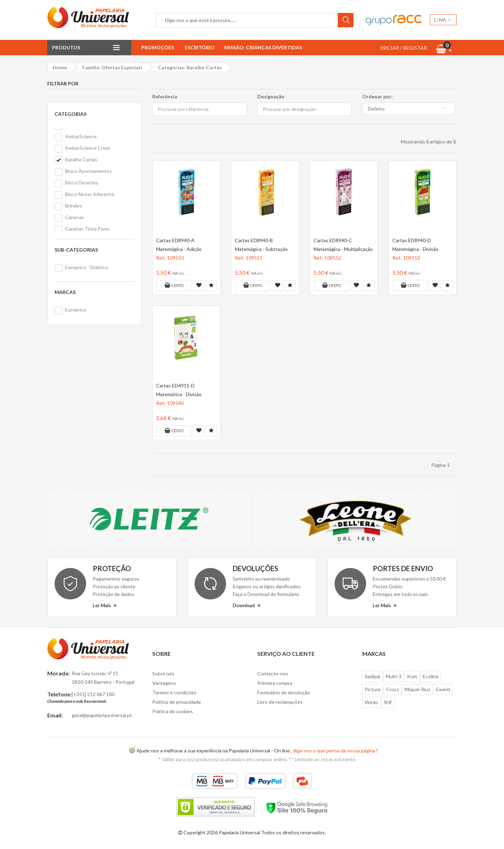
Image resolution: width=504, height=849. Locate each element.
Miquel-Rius (418, 689)
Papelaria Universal (239, 832)
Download (247, 605)
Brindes (73, 206)
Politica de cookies (173, 711)
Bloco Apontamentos (88, 171)
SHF (388, 702)
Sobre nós (163, 673)
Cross (393, 689)
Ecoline (431, 676)
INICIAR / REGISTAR (404, 48)
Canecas (75, 217)
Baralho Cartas (81, 159)
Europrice (76, 310)
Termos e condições (174, 692)
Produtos (66, 47)
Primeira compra (275, 683)
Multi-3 (394, 676)
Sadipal (372, 676)
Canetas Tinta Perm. (88, 229)
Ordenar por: (377, 96)
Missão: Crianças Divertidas (263, 47)
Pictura (373, 689)
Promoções (158, 47)
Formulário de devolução (284, 692)
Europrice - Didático (87, 267)
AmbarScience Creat (88, 148)
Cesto (174, 285)
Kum (412, 676)
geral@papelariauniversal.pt (102, 715)
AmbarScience (81, 136)
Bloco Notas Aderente (90, 194)
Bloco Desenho (82, 183)
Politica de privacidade (177, 702)
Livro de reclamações (280, 702)
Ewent (443, 689)
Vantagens (164, 683)
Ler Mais (105, 605)
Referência (165, 96)
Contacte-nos (273, 673)
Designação (271, 96)
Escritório (200, 47)
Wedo (371, 702)
